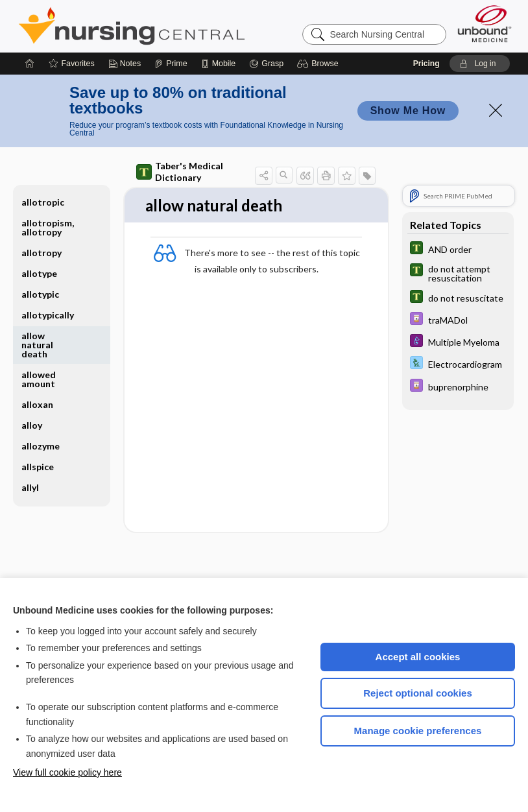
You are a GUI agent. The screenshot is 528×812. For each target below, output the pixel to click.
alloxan (37, 404)
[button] (319, 64)
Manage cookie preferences (418, 731)
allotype (39, 273)
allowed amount (39, 379)
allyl (30, 487)
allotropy (42, 253)
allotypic (40, 294)
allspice (38, 467)
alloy (32, 425)
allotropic (43, 202)
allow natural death (37, 345)
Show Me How (408, 111)
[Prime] (171, 64)
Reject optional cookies (418, 693)
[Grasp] (266, 64)
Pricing (426, 64)
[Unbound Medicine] (485, 24)
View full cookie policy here (67, 772)
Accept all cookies (418, 657)
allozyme (41, 446)
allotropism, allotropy (48, 227)
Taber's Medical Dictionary (180, 172)
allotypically (48, 315)
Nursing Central (180, 26)
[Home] (30, 64)
